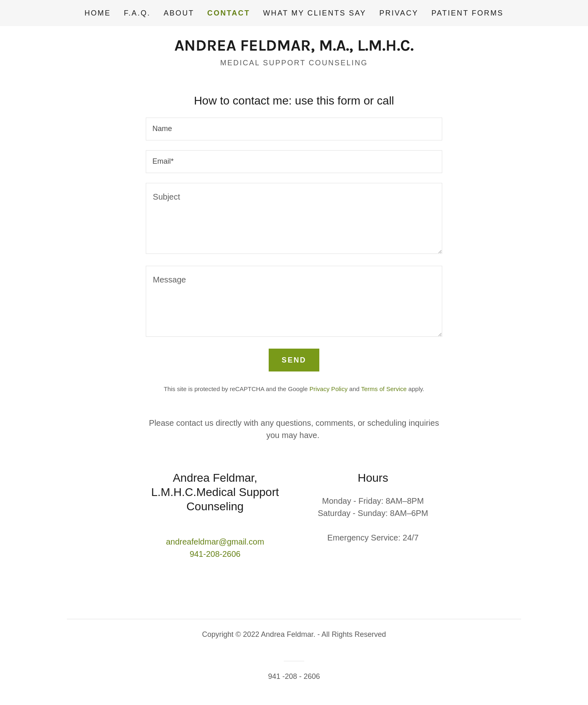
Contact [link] (229, 13)
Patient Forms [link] (468, 13)
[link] (294, 48)
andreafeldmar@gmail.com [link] (215, 542)
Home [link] (98, 13)
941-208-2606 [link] (215, 554)
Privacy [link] (399, 13)
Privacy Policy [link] (329, 389)
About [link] (179, 13)
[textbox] (294, 129)
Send (294, 360)
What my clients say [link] (315, 13)
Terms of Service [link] (384, 389)
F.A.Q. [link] (137, 13)
